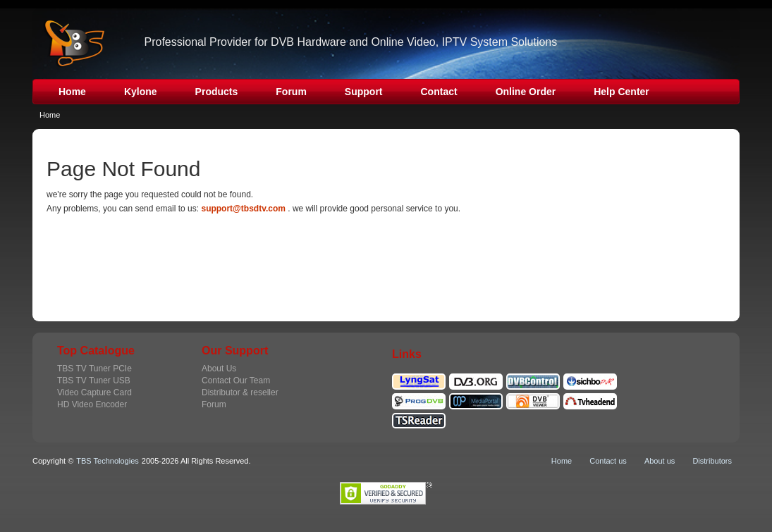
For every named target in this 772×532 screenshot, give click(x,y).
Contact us (608, 461)
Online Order (526, 92)
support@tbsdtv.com (243, 209)
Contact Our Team (236, 381)
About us (660, 461)
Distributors (712, 461)
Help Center (621, 92)
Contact (439, 92)
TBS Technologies (107, 461)
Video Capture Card (94, 392)
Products (217, 92)
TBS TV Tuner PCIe (94, 369)
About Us (219, 369)
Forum (291, 92)
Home (72, 92)
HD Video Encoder (92, 404)
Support (364, 92)
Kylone (141, 92)
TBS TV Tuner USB (94, 381)
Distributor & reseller (240, 392)
